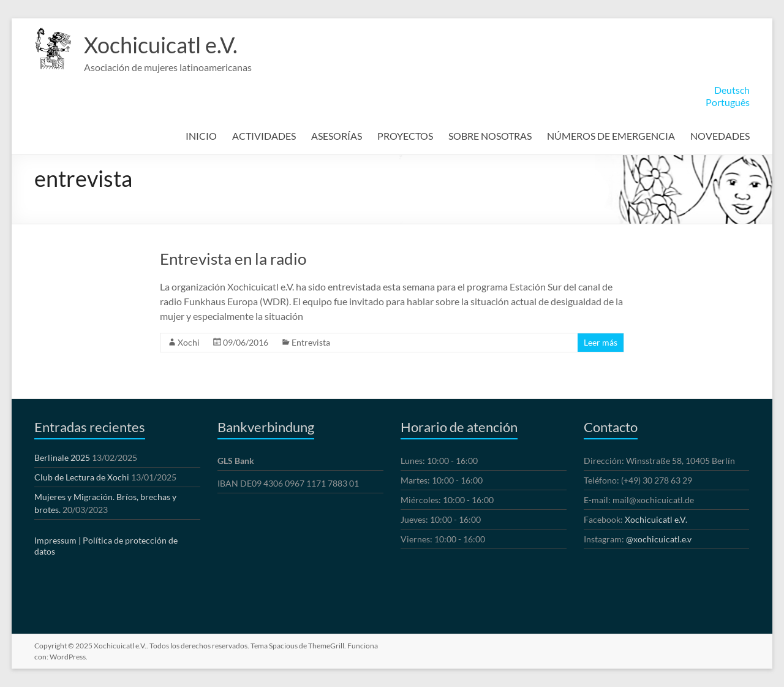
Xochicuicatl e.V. (161, 45)
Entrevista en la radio (233, 259)
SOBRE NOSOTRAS (490, 136)
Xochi (189, 342)
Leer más (601, 342)
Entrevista (311, 342)
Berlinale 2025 (62, 457)
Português (728, 102)
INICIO (201, 136)
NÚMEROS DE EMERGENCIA (611, 136)
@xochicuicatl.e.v (659, 539)
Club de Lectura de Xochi (82, 477)
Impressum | (58, 540)
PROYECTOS (405, 136)
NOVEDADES (720, 136)
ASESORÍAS (337, 136)
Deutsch (732, 90)
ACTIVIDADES (264, 136)
